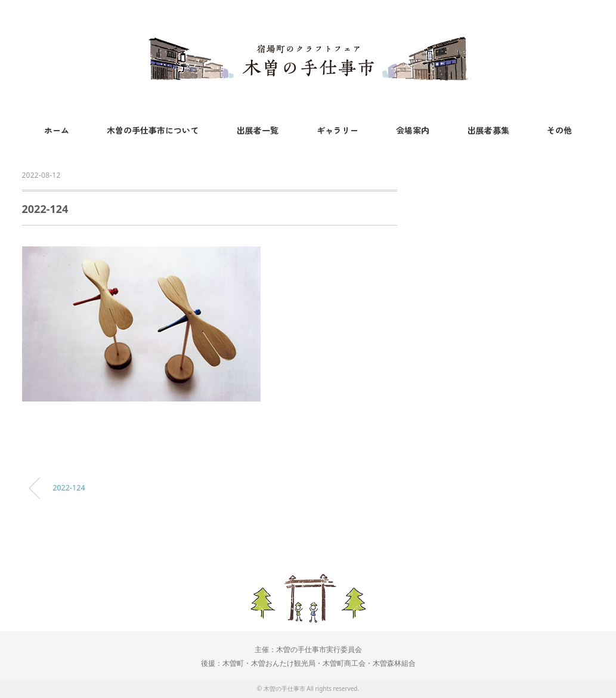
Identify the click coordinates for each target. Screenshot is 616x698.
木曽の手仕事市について (153, 130)
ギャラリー (338, 130)
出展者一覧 (258, 130)
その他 (559, 130)
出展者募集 (488, 130)
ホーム (57, 130)
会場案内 (413, 130)
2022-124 (69, 488)
